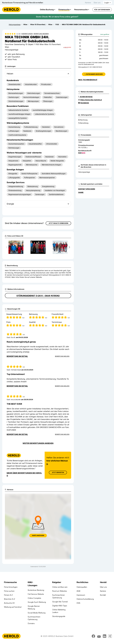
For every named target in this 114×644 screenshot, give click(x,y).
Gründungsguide (59, 616)
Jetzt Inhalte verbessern (58, 223)
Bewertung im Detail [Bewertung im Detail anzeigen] (17, 356)
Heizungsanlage (84, 172)
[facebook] (93, 636)
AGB (78, 591)
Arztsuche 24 (9, 603)
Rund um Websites (60, 591)
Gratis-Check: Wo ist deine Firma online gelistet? (57, 17)
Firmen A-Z (8, 595)
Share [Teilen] (81, 192)
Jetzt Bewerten (58, 472)
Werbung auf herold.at (13, 607)
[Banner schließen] (111, 17)
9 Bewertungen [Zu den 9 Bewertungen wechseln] (27, 34)
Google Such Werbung (37, 602)
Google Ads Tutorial (60, 602)
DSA (78, 603)
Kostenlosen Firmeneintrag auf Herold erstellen (23, 3)
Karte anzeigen (38, 535)
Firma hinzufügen (11, 587)
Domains (31, 623)
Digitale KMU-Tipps (60, 606)
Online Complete (34, 598)
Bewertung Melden (62, 356)
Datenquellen (82, 587)
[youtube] (99, 636)
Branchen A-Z (10, 599)
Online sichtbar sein (60, 587)
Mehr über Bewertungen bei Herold (24, 474)
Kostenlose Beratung (36, 590)
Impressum (81, 595)
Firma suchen (9, 591)
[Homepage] (11, 10)
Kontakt (103, 595)
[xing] (110, 636)
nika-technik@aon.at (88, 80)
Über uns (97, 3)
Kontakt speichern (87, 189)
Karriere (88, 3)
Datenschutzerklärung (85, 599)
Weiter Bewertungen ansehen (38, 443)
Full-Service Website (36, 594)
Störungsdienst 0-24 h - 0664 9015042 (38, 296)
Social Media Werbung (37, 613)
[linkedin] (105, 636)
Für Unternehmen (102, 10)
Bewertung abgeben (41, 34)
